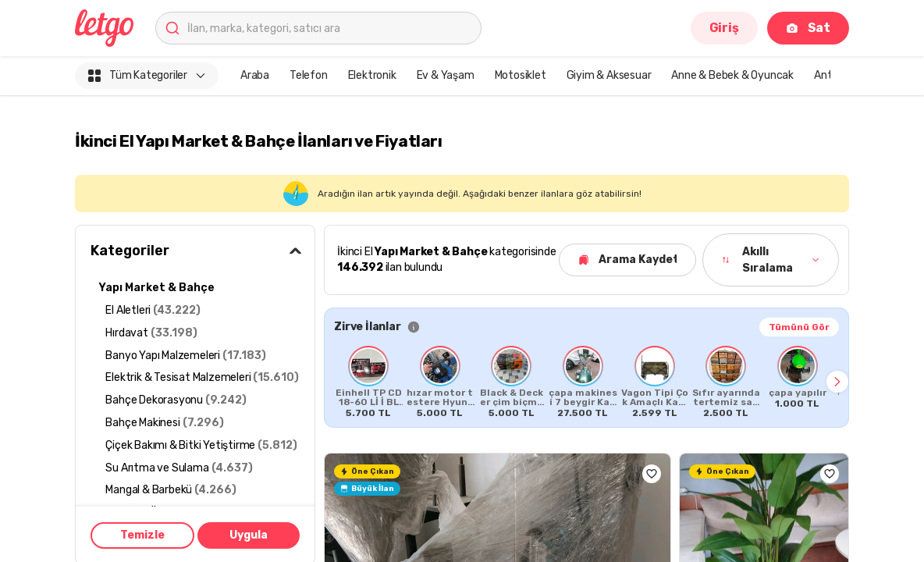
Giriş (724, 28)
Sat (808, 28)
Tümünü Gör (799, 327)
